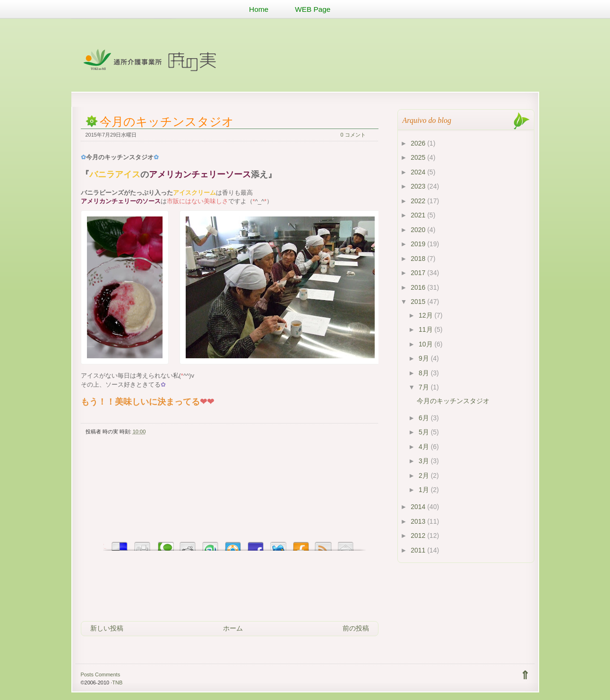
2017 (419, 273)
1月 (425, 490)
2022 (419, 201)
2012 (419, 536)
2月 (425, 475)
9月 (425, 358)
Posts (87, 674)
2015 (419, 302)
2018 (419, 259)
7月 (425, 387)
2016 (419, 287)
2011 (419, 550)
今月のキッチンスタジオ (167, 122)
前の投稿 (356, 628)
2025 (419, 157)
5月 (425, 432)
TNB (117, 683)
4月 (425, 447)
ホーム (233, 628)
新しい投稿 (107, 628)
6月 (425, 418)
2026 (419, 143)
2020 (419, 230)
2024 (419, 172)
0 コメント (353, 135)
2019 (419, 244)
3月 (425, 461)
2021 (419, 215)
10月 (426, 344)
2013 (419, 521)
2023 (419, 186)
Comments (107, 674)
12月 (426, 315)
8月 (425, 373)
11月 (426, 329)
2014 (419, 507)
